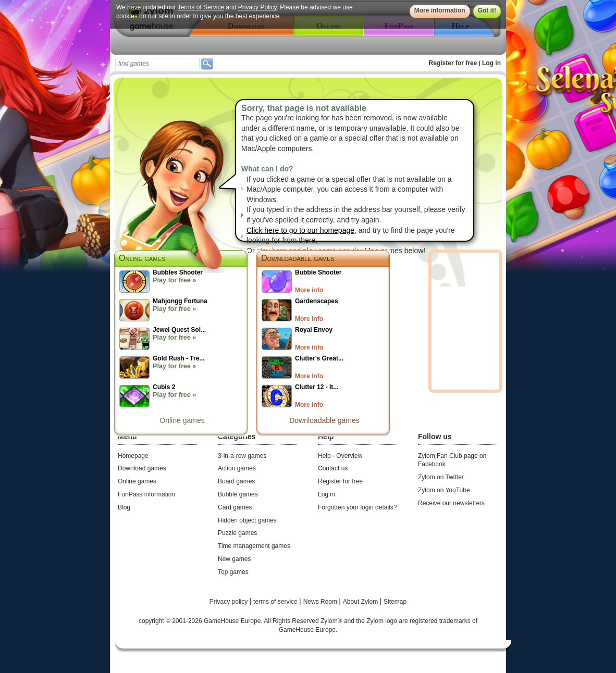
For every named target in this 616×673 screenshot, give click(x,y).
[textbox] (157, 64)
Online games (182, 420)
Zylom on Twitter (441, 477)
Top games (233, 572)
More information (440, 10)
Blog (124, 507)
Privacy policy (230, 602)
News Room (321, 602)
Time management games (254, 546)
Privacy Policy (257, 7)
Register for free (453, 63)
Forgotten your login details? (357, 507)
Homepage (133, 456)
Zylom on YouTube (444, 490)
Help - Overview (340, 456)
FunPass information (146, 494)
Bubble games (238, 494)
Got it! (487, 10)
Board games (236, 481)
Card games (235, 507)
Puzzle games (237, 533)
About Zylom (361, 602)
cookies (127, 16)
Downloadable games (298, 258)
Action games (237, 468)
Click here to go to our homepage (300, 230)
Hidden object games (247, 520)
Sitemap (395, 602)
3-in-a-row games (242, 456)
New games (234, 559)
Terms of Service (201, 7)
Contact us (333, 468)
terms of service (276, 602)
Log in (491, 63)
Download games (142, 468)
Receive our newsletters (451, 503)
